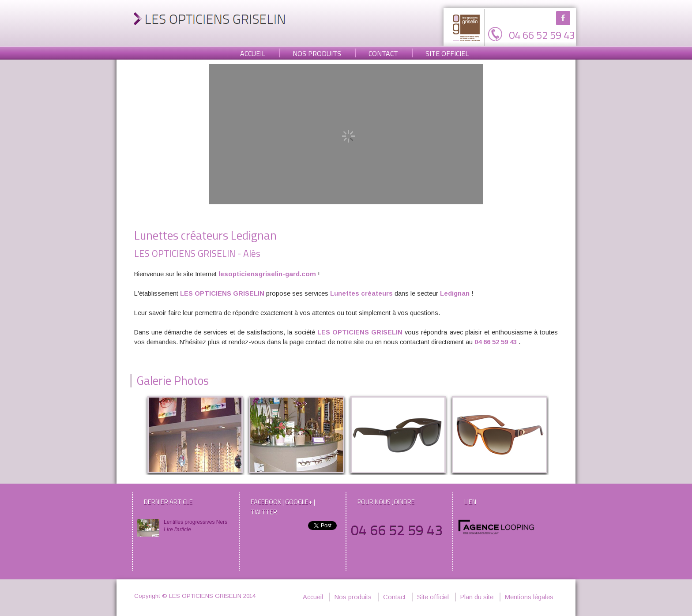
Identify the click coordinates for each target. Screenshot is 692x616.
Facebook (563, 18)
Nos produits (317, 54)
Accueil (253, 54)
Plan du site (477, 597)
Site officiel (447, 54)
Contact (383, 54)
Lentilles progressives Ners (197, 526)
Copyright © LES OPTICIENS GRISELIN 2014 (195, 596)
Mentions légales (529, 597)
